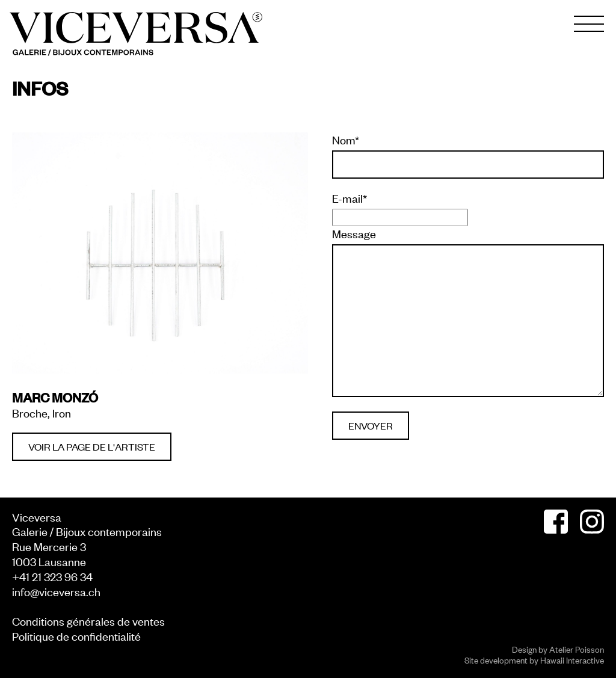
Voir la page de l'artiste (92, 446)
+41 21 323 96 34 (52, 576)
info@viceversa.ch (56, 591)
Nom (346, 140)
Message (354, 233)
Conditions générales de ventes (88, 621)
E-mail (350, 198)
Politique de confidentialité (76, 636)
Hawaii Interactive (572, 660)
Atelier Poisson (577, 649)
